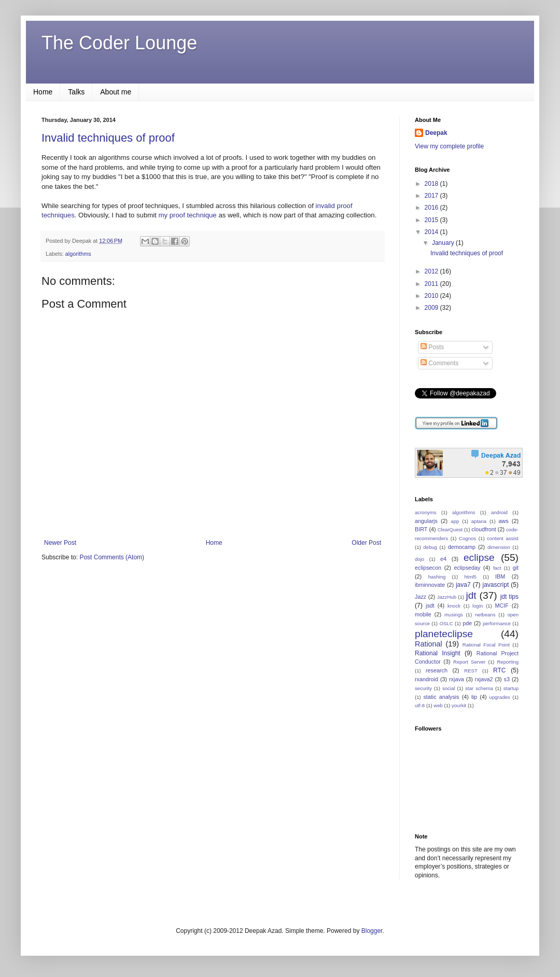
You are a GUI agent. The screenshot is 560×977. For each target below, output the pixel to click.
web (438, 705)
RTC (499, 670)
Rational (429, 644)
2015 (432, 220)
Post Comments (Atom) (112, 557)
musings (454, 615)
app (455, 521)
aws (503, 521)
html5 (470, 577)
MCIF (501, 606)
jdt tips (509, 597)
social (449, 688)
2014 (432, 232)
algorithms (78, 254)
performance (497, 623)
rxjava (457, 679)
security (423, 688)
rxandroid (426, 679)
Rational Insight (438, 653)
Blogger (372, 931)
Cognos (467, 538)
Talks (76, 92)
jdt (471, 595)
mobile (423, 614)
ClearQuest (450, 529)
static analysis (441, 697)
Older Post (366, 543)
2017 (432, 196)
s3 (507, 679)
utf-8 (420, 705)
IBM (500, 576)
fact (497, 568)
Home (43, 92)
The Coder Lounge (119, 43)
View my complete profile (449, 146)
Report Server (469, 662)
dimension (499, 547)
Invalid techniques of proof (108, 138)
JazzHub (447, 597)
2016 (432, 208)
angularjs (426, 521)
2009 (432, 308)
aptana (479, 521)
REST (471, 671)
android (499, 512)
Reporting (508, 662)
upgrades (500, 697)
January (444, 243)
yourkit (459, 705)
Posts (432, 347)
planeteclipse (444, 634)
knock (454, 606)
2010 (432, 296)
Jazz (421, 597)
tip (474, 697)
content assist (503, 538)
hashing (437, 577)
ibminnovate (430, 585)
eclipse (479, 558)
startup (511, 688)
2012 (432, 271)
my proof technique (188, 215)
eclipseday (467, 568)
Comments (439, 363)
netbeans (485, 615)
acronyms (426, 512)
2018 (432, 184)
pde (467, 623)
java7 (463, 585)
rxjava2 (484, 679)
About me (116, 92)
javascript (496, 585)
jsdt (430, 606)
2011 (432, 284)
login (478, 606)
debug (430, 547)
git (516, 568)
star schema (479, 688)
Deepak (436, 133)
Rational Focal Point (486, 645)
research (437, 670)
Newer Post (60, 543)
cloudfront (484, 529)
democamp (462, 547)
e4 (443, 559)
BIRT (421, 529)
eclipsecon (428, 568)
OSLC (446, 623)
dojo (419, 559)
